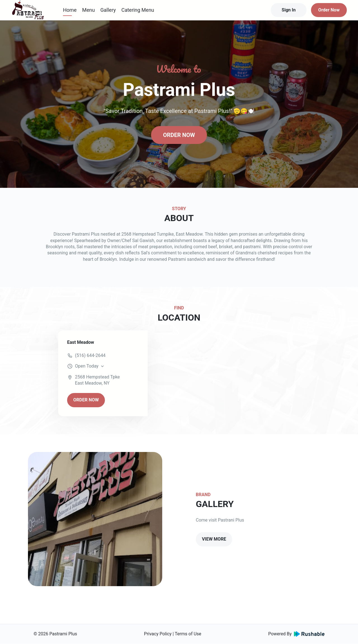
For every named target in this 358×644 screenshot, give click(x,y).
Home (70, 10)
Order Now (329, 10)
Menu (89, 10)
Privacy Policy (158, 634)
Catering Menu (138, 10)
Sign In (289, 10)
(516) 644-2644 (90, 355)
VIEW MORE (214, 539)
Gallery (108, 10)
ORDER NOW (179, 135)
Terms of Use (188, 634)
